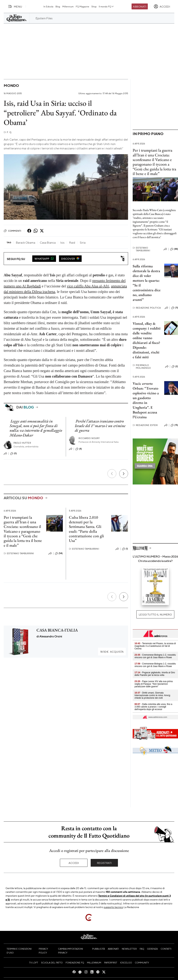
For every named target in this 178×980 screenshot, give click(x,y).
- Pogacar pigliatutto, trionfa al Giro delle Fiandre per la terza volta (155, 674)
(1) (125, 549)
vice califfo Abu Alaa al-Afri (88, 286)
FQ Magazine (82, 6)
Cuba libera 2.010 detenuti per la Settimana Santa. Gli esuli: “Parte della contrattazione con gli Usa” (86, 529)
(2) (175, 367)
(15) (174, 425)
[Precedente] (112, 474)
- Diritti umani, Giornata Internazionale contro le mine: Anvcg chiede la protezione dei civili (152, 695)
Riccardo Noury (89, 438)
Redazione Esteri (145, 425)
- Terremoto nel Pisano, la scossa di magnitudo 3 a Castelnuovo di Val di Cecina (155, 646)
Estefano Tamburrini (19, 553)
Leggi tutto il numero (155, 614)
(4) (79, 449)
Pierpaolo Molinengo (142, 367)
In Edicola (48, 6)
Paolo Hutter (22, 443)
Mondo (11, 85)
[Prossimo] (124, 474)
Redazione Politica (147, 308)
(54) (59, 553)
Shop (94, 6)
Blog (58, 6)
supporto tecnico (113, 907)
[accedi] (162, 6)
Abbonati (140, 6)
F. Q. (8, 132)
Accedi (74, 863)
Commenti (12, 231)
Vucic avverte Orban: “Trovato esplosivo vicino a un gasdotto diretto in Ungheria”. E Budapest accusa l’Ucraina (146, 400)
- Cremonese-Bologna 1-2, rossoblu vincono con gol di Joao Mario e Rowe (155, 656)
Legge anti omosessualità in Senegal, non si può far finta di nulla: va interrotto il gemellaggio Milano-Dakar (36, 428)
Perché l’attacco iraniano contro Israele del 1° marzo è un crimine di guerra (100, 426)
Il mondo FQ (106, 6)
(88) (174, 249)
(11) (175, 308)
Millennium (68, 6)
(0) (13, 454)
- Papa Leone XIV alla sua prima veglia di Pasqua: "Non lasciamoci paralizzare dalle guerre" (154, 684)
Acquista (112, 652)
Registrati (104, 863)
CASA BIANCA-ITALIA (57, 630)
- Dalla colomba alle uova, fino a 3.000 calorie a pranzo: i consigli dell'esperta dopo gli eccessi (153, 707)
